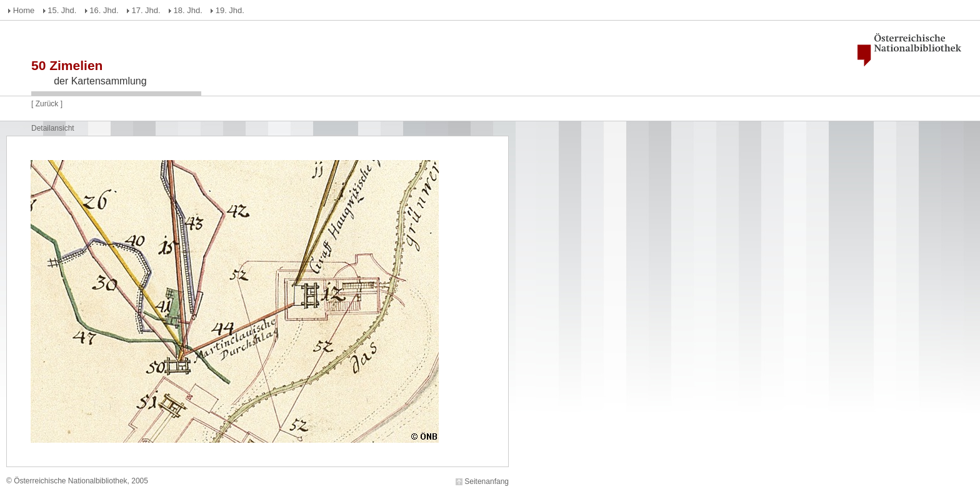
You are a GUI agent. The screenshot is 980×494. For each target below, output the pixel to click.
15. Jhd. (62, 10)
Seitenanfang (487, 481)
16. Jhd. (104, 10)
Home (24, 10)
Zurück (47, 104)
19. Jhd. (230, 10)
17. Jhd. (146, 10)
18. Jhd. (188, 10)
